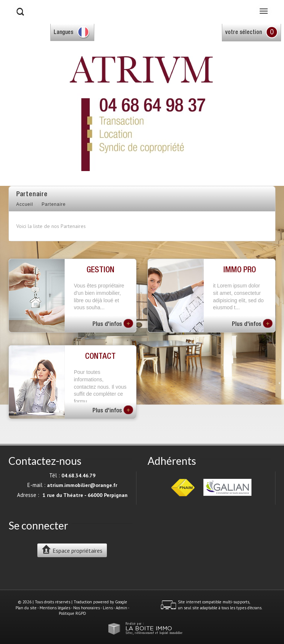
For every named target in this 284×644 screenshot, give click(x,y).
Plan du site (26, 608)
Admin (121, 608)
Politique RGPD (72, 613)
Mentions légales (55, 608)
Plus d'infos (113, 323)
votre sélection (244, 33)
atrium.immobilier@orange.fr (82, 485)
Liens (108, 608)
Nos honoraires (87, 608)
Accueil (25, 204)
